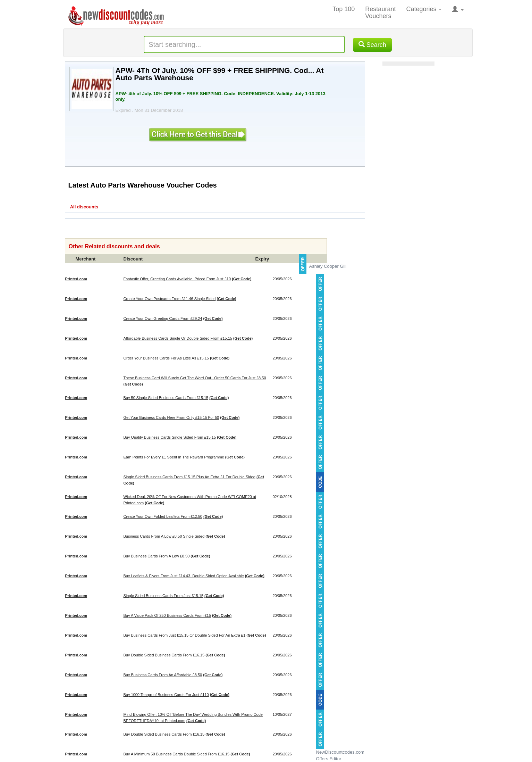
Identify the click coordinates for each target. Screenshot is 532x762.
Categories (424, 9)
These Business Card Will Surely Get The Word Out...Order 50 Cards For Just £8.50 (195, 378)
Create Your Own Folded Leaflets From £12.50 (163, 516)
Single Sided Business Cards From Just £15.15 (164, 596)
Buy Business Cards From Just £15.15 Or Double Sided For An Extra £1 (185, 635)
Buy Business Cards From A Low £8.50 (157, 556)
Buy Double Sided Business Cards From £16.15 (164, 655)
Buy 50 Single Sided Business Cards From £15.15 (166, 398)
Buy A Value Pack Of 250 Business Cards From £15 (167, 615)
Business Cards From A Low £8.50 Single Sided (164, 536)
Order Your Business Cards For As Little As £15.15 (166, 358)
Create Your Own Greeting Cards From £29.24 (163, 318)
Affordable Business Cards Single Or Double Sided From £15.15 (178, 338)
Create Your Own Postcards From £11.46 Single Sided (170, 299)
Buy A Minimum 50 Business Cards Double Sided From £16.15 (177, 754)
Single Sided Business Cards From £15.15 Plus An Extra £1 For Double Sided (189, 477)
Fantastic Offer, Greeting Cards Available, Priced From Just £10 (177, 279)
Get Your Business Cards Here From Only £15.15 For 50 (171, 417)
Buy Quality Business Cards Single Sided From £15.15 (170, 437)
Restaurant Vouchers (380, 13)
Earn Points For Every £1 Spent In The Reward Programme (174, 457)
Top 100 (344, 9)
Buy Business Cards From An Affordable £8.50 (163, 675)
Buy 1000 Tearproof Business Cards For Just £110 (166, 695)
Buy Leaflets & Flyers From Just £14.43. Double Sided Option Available (184, 576)
